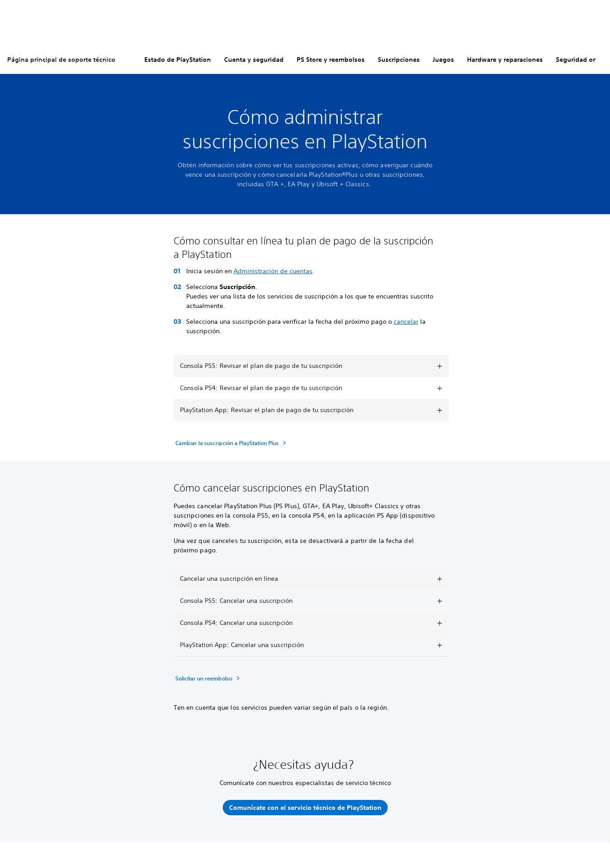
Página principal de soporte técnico (61, 60)
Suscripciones (399, 60)
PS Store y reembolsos (331, 60)
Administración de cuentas (273, 271)
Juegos (443, 60)
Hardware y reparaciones (505, 60)
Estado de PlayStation (178, 60)
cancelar (406, 321)
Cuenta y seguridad (254, 60)
